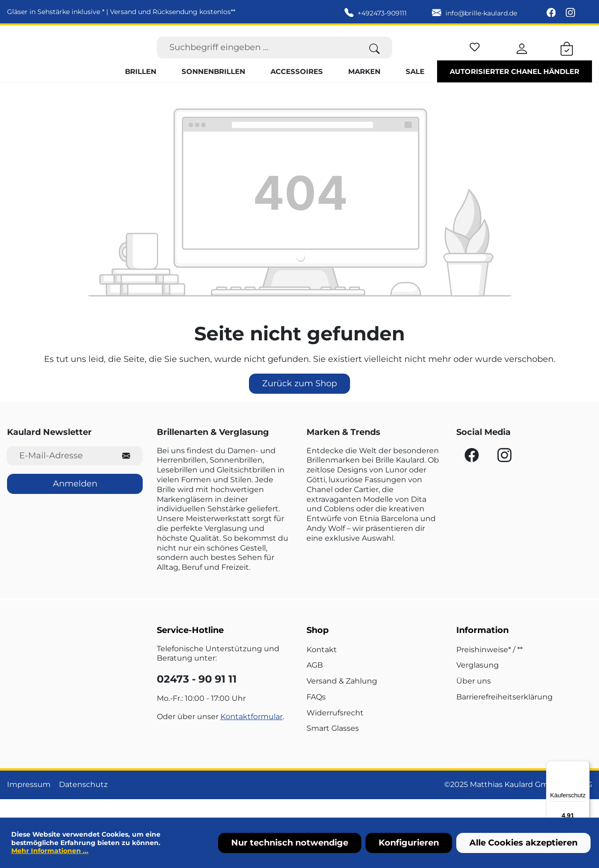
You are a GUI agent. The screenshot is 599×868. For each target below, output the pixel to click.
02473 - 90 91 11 (197, 697)
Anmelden (75, 502)
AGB (315, 683)
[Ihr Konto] (522, 56)
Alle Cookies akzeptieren (523, 843)
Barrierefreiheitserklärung (504, 715)
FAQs (316, 715)
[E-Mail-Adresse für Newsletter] (58, 474)
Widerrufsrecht (335, 731)
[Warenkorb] (567, 56)
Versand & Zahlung (342, 699)
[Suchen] (375, 56)
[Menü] (584, 766)
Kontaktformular (252, 734)
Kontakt (322, 667)
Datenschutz (83, 803)
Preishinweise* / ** (489, 667)
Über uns (474, 699)
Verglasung (478, 683)
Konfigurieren (409, 843)
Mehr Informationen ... (50, 851)
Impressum (29, 803)
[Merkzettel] (475, 55)
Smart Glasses (333, 747)
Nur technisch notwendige (290, 843)
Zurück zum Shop (299, 401)
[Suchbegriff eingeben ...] (257, 56)
